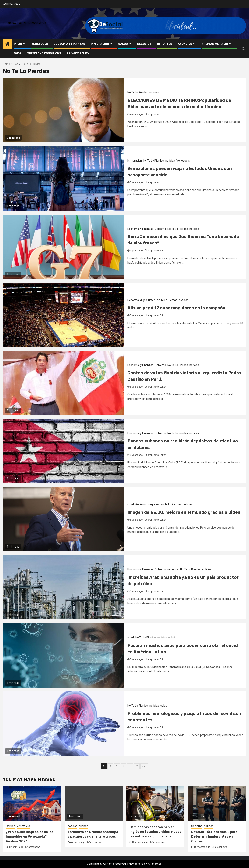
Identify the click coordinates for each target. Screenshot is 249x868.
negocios (144, 44)
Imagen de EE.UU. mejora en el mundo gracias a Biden (184, 512)
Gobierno (160, 229)
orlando (83, 826)
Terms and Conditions (44, 53)
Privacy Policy (78, 53)
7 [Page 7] (137, 766)
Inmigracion (100, 44)
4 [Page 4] (124, 766)
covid (131, 504)
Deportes (165, 44)
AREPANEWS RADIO (215, 44)
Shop (18, 53)
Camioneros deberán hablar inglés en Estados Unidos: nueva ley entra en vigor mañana (155, 832)
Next (144, 766)
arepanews (154, 114)
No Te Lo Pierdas (138, 92)
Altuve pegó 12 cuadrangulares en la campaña (176, 308)
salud (123, 44)
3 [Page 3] (117, 766)
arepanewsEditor (157, 251)
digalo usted (148, 300)
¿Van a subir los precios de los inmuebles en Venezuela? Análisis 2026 (29, 837)
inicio (18, 44)
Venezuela (40, 44)
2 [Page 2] (110, 766)
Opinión (11, 826)
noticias (154, 92)
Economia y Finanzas (69, 44)
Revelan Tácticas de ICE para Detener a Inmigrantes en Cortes (214, 837)
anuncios (185, 44)
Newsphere (136, 864)
